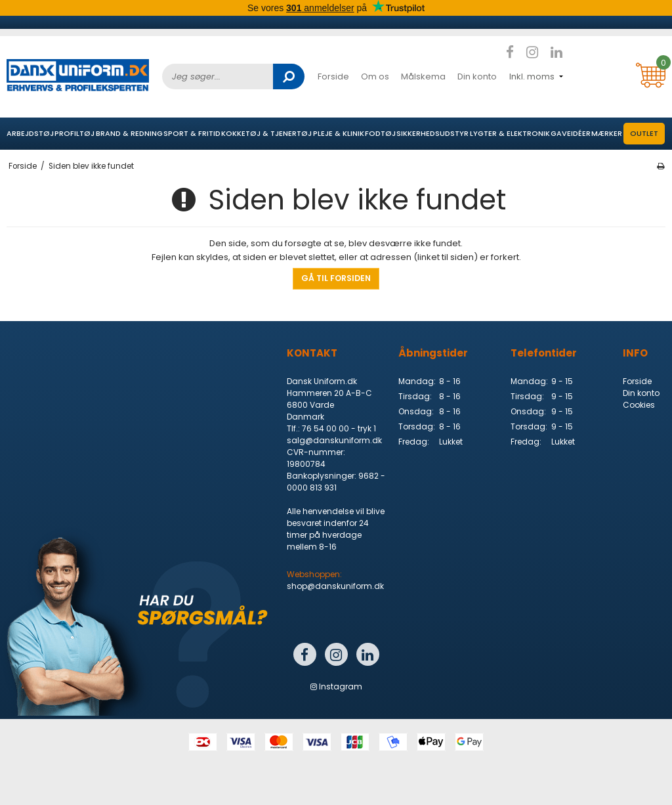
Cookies (639, 405)
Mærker (607, 133)
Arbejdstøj (30, 133)
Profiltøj (74, 133)
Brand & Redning (129, 133)
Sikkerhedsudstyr (432, 133)
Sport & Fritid (192, 133)
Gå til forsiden (336, 278)
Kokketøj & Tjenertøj (266, 133)
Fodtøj (380, 133)
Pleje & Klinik (339, 133)
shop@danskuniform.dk (335, 586)
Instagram (336, 686)
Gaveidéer (571, 133)
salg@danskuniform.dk (334, 440)
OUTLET (644, 133)
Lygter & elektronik (510, 133)
